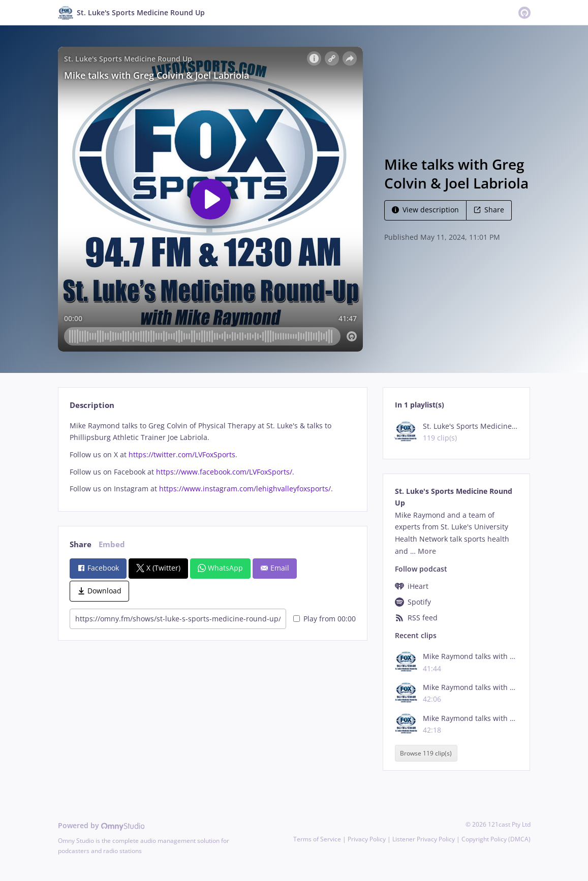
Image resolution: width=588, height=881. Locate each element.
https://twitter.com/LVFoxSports (182, 454)
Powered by (101, 825)
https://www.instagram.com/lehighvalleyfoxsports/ (245, 489)
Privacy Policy (367, 839)
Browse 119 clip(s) (426, 753)
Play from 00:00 (324, 619)
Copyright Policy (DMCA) (496, 839)
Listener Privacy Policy (424, 839)
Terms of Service (317, 839)
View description (425, 210)
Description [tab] (92, 405)
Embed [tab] (112, 544)
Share (489, 210)
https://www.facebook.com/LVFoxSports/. (226, 472)
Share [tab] (81, 544)
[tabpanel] (213, 457)
